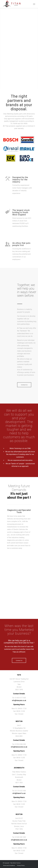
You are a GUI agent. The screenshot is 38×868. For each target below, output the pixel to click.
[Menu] (34, 4)
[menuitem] (34, 4)
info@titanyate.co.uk (19, 700)
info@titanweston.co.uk (19, 747)
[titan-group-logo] (16, 4)
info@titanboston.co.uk (19, 840)
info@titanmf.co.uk (19, 793)
